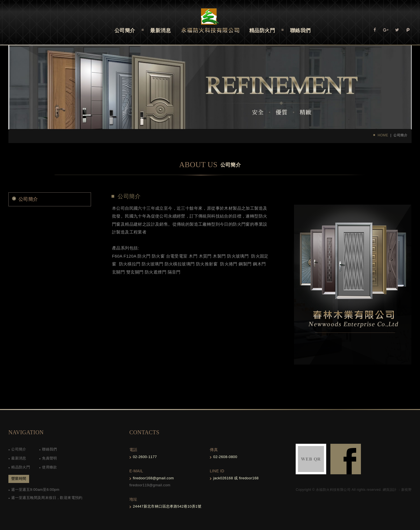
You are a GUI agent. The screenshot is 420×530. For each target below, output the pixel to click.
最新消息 (19, 458)
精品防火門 (21, 467)
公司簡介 (28, 199)
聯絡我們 (50, 449)
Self (210, 21)
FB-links (346, 459)
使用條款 (50, 467)
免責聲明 (50, 458)
